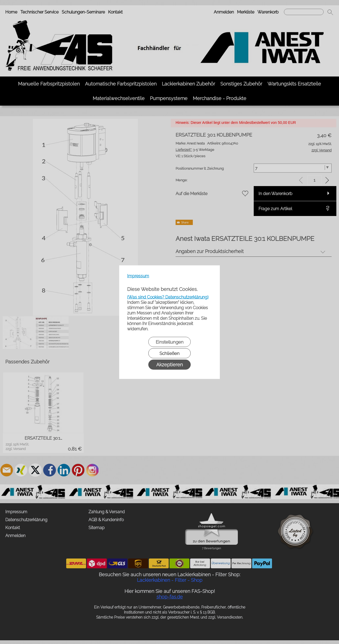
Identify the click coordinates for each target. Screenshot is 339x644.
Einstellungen (170, 342)
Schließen (169, 353)
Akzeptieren (169, 364)
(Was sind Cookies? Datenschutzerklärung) (168, 297)
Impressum (138, 276)
